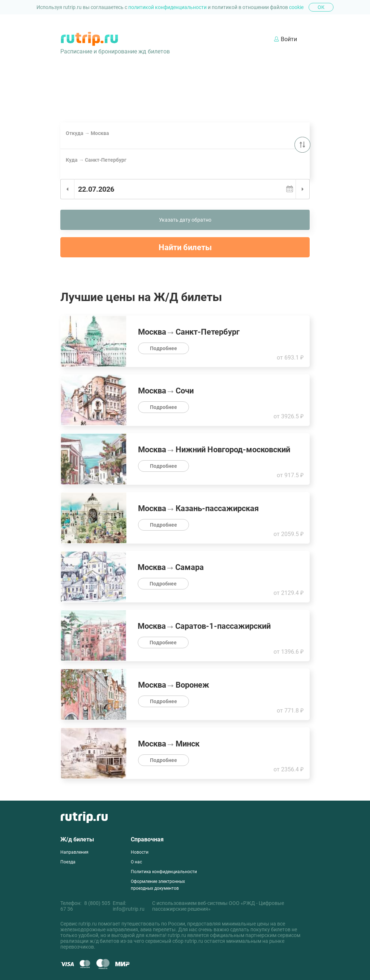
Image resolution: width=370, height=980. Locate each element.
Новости (140, 852)
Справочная (147, 839)
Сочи (123, 146)
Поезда (68, 862)
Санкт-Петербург (97, 146)
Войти (285, 39)
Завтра (88, 203)
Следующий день (303, 189)
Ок (321, 7)
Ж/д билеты (77, 839)
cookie (296, 7)
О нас (136, 862)
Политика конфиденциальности (164, 872)
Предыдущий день (67, 189)
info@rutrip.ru (129, 909)
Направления (74, 852)
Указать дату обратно (185, 220)
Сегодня (69, 203)
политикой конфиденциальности (168, 7)
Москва (68, 146)
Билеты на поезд (119, 92)
